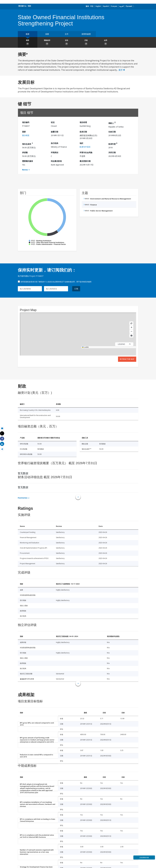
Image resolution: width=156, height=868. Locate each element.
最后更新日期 (85, 161)
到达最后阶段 (56, 161)
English (98, 6)
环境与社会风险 (86, 152)
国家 (24, 132)
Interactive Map (127, 359)
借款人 (112, 123)
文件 (67, 34)
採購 (47, 34)
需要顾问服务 (28, 161)
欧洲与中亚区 (85, 147)
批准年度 (113, 144)
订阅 (76, 289)
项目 (30, 6)
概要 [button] (28, 43)
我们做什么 (22, 6)
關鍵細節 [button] (47, 43)
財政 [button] (67, 43)
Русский (129, 6)
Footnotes (23, 498)
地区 (81, 143)
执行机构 (55, 143)
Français (114, 6)
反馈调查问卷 (144, 857)
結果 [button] (106, 43)
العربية (121, 6)
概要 (28, 34)
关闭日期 (112, 152)
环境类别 (55, 152)
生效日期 (112, 132)
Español (106, 6)
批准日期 (83, 132)
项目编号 (26, 122)
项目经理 (83, 122)
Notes (25, 170)
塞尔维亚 (26, 135)
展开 (122, 70)
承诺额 (25, 152)
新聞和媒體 (86, 34)
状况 (53, 122)
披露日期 (55, 132)
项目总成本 (27, 144)
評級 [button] (86, 43)
